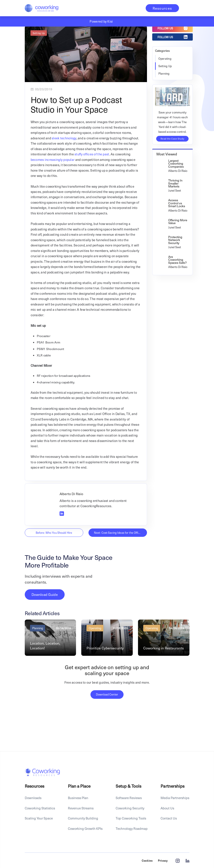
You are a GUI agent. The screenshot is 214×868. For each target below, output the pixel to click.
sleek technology (64, 138)
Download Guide (45, 594)
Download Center (107, 694)
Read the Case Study (172, 139)
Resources (162, 8)
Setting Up (39, 33)
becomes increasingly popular (53, 160)
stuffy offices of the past (92, 154)
